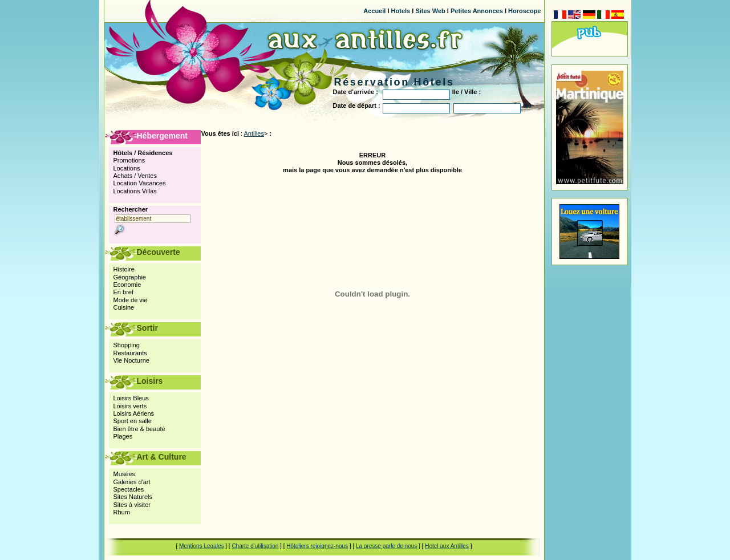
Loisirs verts (130, 406)
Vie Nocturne (131, 360)
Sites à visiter (132, 505)
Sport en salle (133, 421)
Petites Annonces (477, 11)
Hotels (401, 11)
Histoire (124, 269)
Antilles (254, 133)
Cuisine (124, 307)
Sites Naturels (133, 497)
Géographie (130, 277)
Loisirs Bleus (131, 398)
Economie (127, 285)
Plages (123, 436)
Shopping (127, 345)
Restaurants (130, 353)
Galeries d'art (132, 482)
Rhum (122, 512)
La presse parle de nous (386, 546)
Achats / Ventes (135, 176)
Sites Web (430, 11)
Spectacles (129, 489)
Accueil (374, 11)
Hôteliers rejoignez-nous (317, 546)
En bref (123, 292)
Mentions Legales (201, 546)
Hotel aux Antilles (447, 546)
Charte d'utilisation (255, 546)
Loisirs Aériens (134, 413)
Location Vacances (140, 183)
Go (527, 105)
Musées (125, 474)
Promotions (129, 160)
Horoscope (524, 11)
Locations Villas (135, 191)
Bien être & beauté (139, 429)
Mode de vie (131, 300)
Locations (127, 168)
